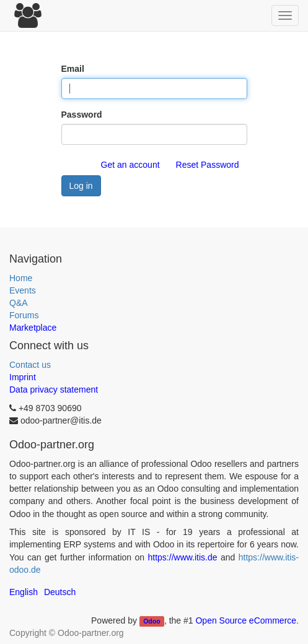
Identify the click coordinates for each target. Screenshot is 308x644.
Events (23, 290)
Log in (81, 186)
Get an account (130, 165)
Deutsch (60, 592)
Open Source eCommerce (246, 620)
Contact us (30, 365)
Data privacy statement (54, 389)
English (24, 592)
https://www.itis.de (183, 557)
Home (21, 278)
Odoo (152, 621)
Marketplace (33, 328)
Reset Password (208, 165)
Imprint (23, 377)
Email (73, 69)
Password (82, 115)
